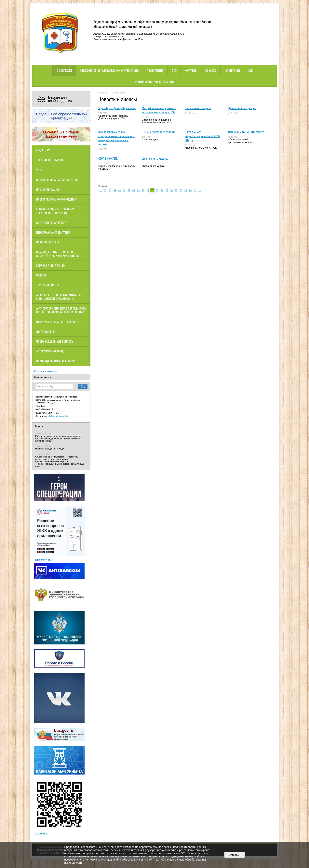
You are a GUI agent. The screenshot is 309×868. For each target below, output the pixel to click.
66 (124, 190)
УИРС (39, 170)
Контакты (191, 71)
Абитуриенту (155, 71)
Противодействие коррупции (154, 82)
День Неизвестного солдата (159, 132)
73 (157, 190)
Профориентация (48, 190)
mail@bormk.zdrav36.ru (58, 416)
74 (162, 190)
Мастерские (232, 71)
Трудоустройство (48, 285)
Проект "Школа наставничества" (57, 180)
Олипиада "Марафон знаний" (56, 361)
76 (171, 190)
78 (181, 190)
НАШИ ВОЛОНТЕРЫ (47, 242)
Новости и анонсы (43, 377)
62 (105, 190)
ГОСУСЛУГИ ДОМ (44, 560)
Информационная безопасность (58, 322)
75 (167, 190)
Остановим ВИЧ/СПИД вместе (246, 132)
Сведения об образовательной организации (109, 71)
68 (134, 190)
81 (195, 190)
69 (138, 190)
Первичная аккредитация (53, 233)
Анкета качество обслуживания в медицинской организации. (58, 297)
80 (190, 190)
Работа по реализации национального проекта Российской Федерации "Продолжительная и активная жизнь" (59, 438)
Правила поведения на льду (49, 449)
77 (176, 190)
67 (129, 190)
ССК (250, 71)
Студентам (43, 150)
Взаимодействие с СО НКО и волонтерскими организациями (58, 254)
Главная (103, 93)
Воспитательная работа (52, 223)
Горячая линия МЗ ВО (50, 266)
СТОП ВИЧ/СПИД (108, 159)
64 (115, 190)
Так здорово (41, 834)
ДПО (174, 71)
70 (143, 190)
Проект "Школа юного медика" (57, 200)
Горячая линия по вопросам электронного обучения (55, 211)
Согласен (234, 855)
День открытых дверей (242, 108)
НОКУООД (211, 71)
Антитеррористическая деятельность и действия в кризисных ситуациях (61, 310)
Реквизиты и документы (46, 371)
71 (148, 190)
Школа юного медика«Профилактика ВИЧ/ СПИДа (202, 136)
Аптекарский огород (50, 351)
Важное (41, 275)
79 (186, 190)
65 (119, 190)
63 (110, 190)
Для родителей (46, 332)
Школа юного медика (198, 108)
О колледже (64, 71)
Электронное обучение (51, 160)
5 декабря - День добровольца (117, 108)
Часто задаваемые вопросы (55, 342)
